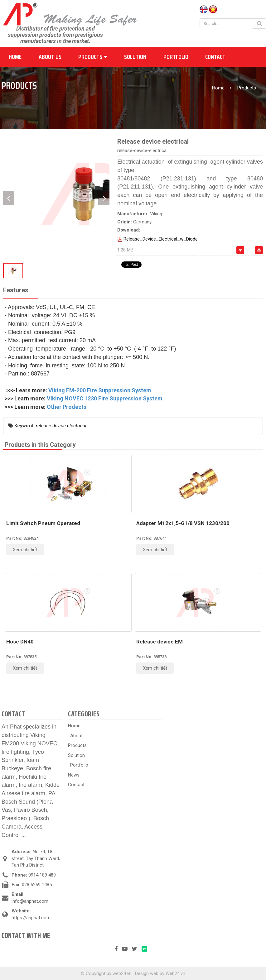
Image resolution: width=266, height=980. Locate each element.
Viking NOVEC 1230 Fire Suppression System (105, 398)
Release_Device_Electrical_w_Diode (161, 239)
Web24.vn (175, 973)
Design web (147, 973)
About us (50, 57)
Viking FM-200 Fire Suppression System (100, 390)
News (74, 775)
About (76, 736)
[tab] (16, 291)
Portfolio (176, 57)
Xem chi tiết (25, 550)
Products (93, 57)
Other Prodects (67, 407)
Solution (135, 57)
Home (15, 57)
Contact (215, 57)
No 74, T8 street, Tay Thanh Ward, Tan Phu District (36, 858)
